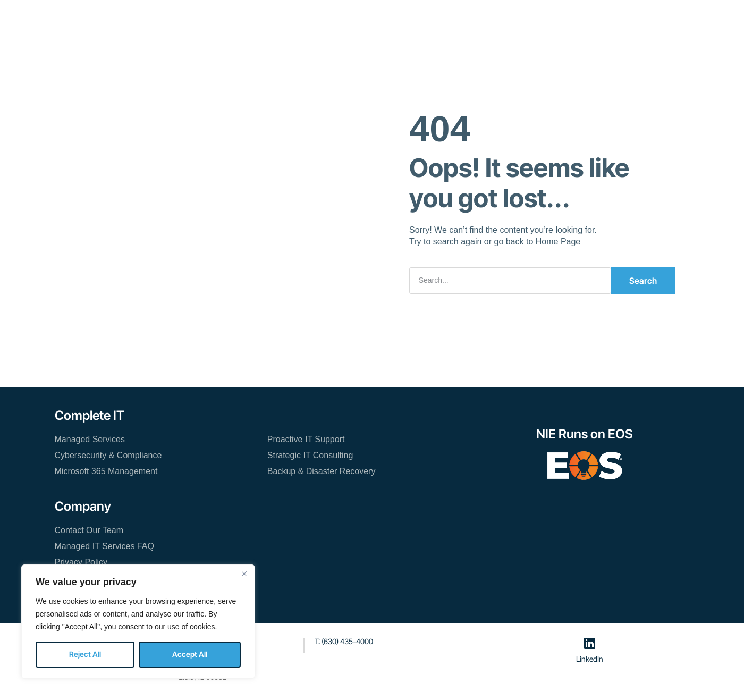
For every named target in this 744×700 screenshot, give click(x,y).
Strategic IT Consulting (310, 455)
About (369, 19)
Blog (406, 19)
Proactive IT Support (306, 439)
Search (643, 281)
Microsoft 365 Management (106, 471)
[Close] (244, 574)
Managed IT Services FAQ (104, 546)
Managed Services (90, 439)
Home (177, 19)
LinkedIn (590, 659)
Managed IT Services (244, 19)
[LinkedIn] (590, 643)
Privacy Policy (81, 562)
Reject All (85, 654)
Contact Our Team (465, 19)
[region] (138, 622)
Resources (321, 19)
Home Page (558, 242)
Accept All (190, 654)
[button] (587, 20)
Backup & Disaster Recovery (322, 471)
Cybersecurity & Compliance (108, 455)
